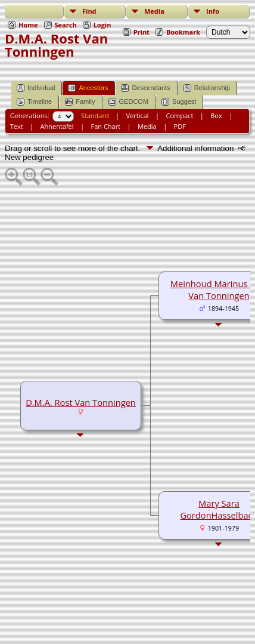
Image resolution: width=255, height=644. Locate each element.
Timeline (34, 102)
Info (213, 11)
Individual (36, 88)
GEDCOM (129, 102)
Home (28, 25)
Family (80, 102)
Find (89, 11)
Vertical (138, 115)
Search (66, 25)
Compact (180, 115)
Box (216, 115)
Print (142, 32)
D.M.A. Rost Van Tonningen (81, 402)
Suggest (179, 102)
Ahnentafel (57, 126)
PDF (180, 126)
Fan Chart (105, 126)
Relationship (207, 88)
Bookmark (183, 32)
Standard (95, 115)
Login (102, 25)
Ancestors (88, 88)
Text (17, 126)
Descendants (145, 88)
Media (154, 11)
